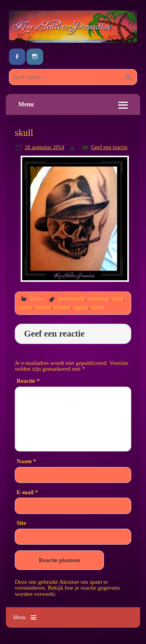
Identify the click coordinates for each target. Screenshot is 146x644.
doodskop (98, 299)
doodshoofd (71, 299)
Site (21, 523)
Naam (26, 461)
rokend (43, 307)
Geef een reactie (109, 147)
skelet (98, 307)
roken (26, 307)
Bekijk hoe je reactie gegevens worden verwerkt (67, 590)
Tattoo (37, 299)
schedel (62, 307)
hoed (118, 299)
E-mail (27, 492)
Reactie (28, 381)
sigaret (81, 307)
